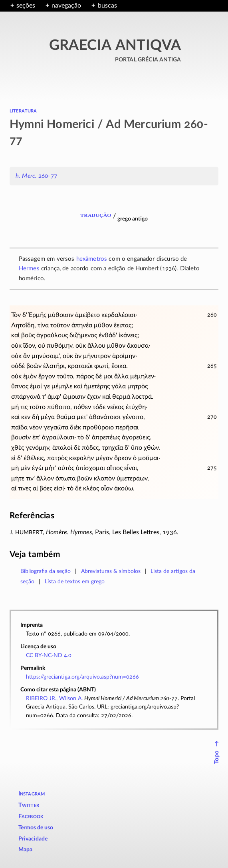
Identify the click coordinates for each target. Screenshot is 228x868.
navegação (66, 6)
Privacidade (33, 839)
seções (26, 6)
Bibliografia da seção (46, 571)
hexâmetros (92, 259)
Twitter (29, 805)
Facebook (31, 816)
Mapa (25, 850)
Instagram (32, 794)
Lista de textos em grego (75, 582)
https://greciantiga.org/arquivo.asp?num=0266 (82, 677)
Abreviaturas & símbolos (111, 571)
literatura (23, 110)
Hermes (29, 269)
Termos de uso (36, 828)
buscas (107, 6)
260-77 (36, 176)
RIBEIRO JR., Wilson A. (54, 698)
